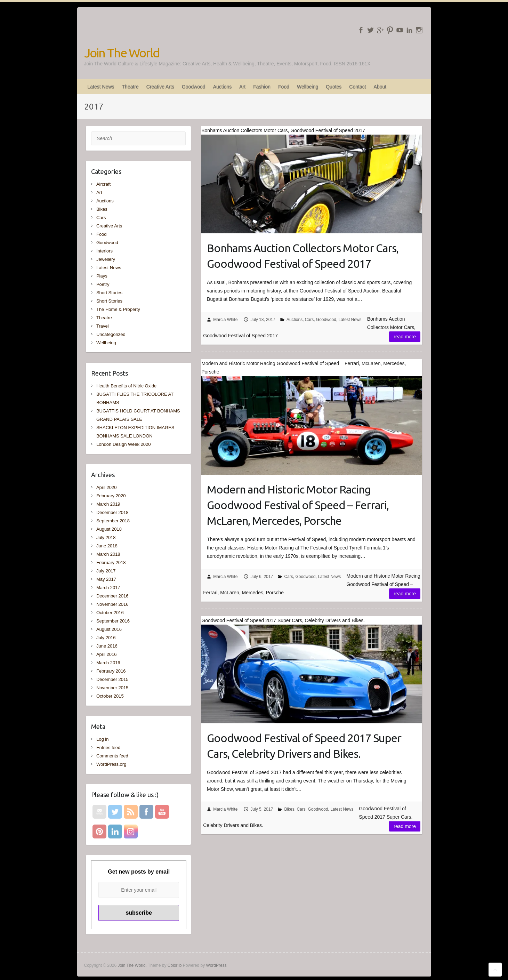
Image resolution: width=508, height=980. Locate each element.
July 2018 (106, 537)
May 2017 (106, 579)
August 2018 (109, 529)
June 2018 (107, 546)
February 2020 (111, 496)
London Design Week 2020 (124, 444)
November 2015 (112, 688)
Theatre (130, 87)
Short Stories (109, 293)
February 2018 (111, 563)
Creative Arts (160, 87)
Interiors (104, 251)
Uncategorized (111, 334)
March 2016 (108, 663)
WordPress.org (111, 764)
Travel (103, 326)
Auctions (223, 87)
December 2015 (112, 679)
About (380, 87)
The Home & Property (118, 309)
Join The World (122, 53)
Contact (357, 87)
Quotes (334, 87)
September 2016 (113, 621)
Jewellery (106, 259)
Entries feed (108, 748)
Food (284, 87)
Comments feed (112, 756)
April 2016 (107, 654)
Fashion (262, 87)
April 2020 (107, 487)
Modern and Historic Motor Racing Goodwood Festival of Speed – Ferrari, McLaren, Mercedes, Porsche (298, 505)
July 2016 (106, 638)
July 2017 (106, 571)
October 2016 (110, 613)
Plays (102, 276)
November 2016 (112, 604)
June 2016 (107, 646)
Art (242, 87)
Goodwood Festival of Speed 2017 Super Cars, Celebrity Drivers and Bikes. (304, 746)
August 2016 (109, 629)
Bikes (289, 809)
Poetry (103, 284)
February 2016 (111, 671)
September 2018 (113, 521)
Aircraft (103, 184)
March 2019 (108, 504)
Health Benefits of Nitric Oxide (126, 386)
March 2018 (108, 554)
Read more (405, 337)
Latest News (101, 87)
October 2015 (110, 696)
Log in (102, 739)
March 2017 (108, 588)
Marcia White (225, 320)
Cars (309, 320)
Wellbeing (308, 87)
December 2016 (112, 596)
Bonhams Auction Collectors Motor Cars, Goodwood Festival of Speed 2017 (303, 256)
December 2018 (112, 512)
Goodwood (194, 87)
